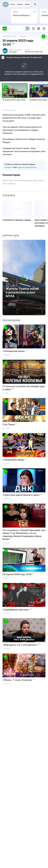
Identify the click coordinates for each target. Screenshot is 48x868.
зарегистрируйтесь (27, 167)
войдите (9, 167)
